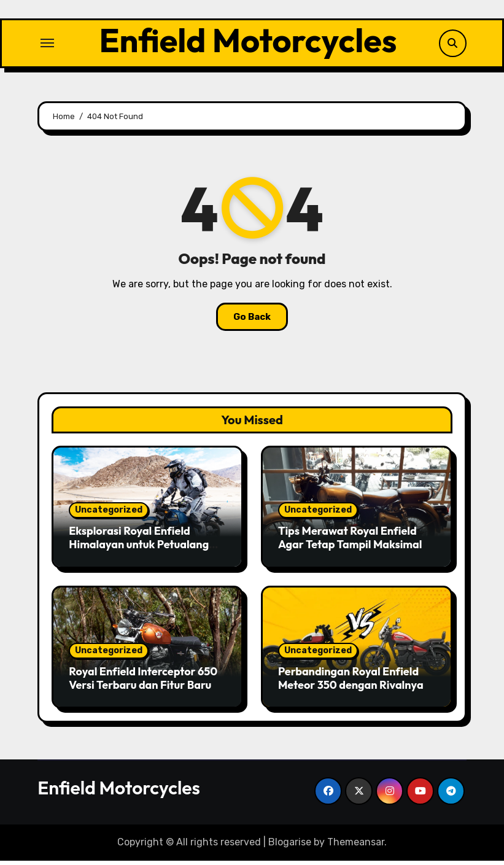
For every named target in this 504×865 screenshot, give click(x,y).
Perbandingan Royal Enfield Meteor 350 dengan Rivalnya (351, 683)
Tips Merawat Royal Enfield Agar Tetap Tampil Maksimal (350, 542)
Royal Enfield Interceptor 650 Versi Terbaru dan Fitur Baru (143, 683)
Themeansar (356, 847)
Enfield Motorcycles (248, 42)
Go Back (252, 321)
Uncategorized (109, 515)
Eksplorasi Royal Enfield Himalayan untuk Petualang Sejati (139, 549)
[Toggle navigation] (47, 45)
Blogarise (290, 847)
